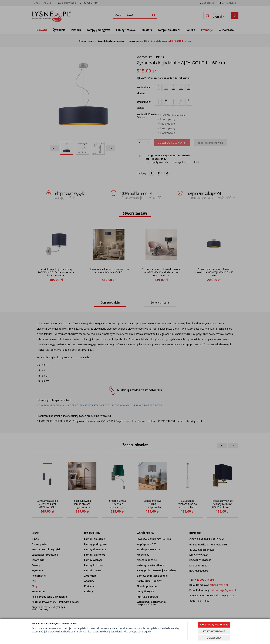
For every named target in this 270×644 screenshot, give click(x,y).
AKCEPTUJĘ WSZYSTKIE (214, 625)
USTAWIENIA (214, 638)
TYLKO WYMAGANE (214, 631)
